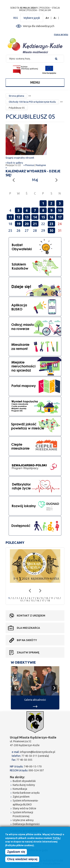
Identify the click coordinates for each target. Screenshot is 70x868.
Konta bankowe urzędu (26, 793)
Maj (35, 180)
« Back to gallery (14, 163)
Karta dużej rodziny (24, 785)
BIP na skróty (27, 640)
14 (35, 217)
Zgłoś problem (21, 797)
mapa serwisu (61, 34)
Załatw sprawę (28, 652)
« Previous (29, 165)
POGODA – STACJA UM (39, 10)
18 (49, 601)
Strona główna (16, 96)
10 (60, 210)
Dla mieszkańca (28, 628)
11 (10, 217)
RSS (16, 18)
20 (27, 224)
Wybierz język (32, 18)
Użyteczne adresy (23, 820)
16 (51, 217)
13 (27, 217)
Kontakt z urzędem (31, 616)
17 (60, 217)
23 (51, 224)
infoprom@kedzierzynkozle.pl (38, 752)
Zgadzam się (16, 852)
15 (43, 217)
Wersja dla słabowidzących (39, 26)
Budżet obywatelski (24, 781)
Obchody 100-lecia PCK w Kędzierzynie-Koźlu (32, 102)
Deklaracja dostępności (26, 824)
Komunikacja (20, 789)
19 (18, 224)
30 (51, 230)
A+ (47, 18)
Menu (35, 82)
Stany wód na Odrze (24, 808)
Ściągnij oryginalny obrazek (20, 158)
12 (18, 217)
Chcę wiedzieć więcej (22, 859)
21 (35, 224)
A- (55, 18)
